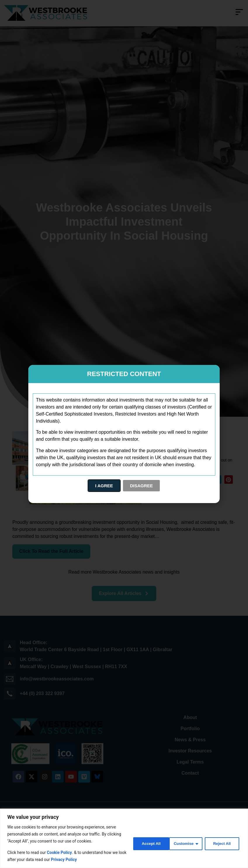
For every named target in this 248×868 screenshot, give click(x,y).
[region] (124, 838)
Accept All (222, 843)
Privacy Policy (73, 860)
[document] (124, 434)
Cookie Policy (59, 852)
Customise (145, 843)
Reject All (184, 843)
